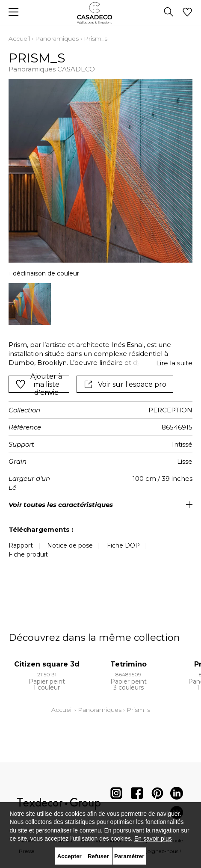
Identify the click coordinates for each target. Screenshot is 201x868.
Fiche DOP (123, 545)
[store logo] (101, 13)
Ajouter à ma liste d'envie (39, 384)
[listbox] (100, 304)
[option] (30, 304)
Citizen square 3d (47, 664)
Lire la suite (174, 363)
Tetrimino (129, 664)
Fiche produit (28, 554)
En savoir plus (153, 838)
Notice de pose (70, 545)
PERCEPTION (170, 410)
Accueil (19, 39)
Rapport (21, 545)
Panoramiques (57, 39)
